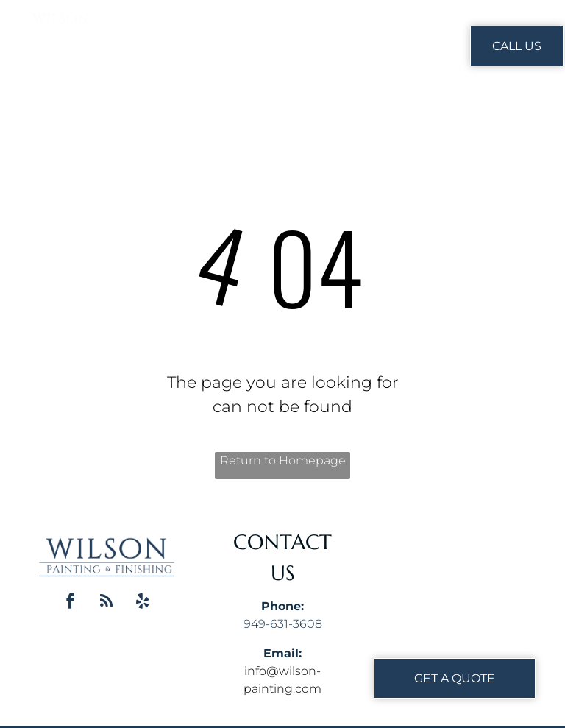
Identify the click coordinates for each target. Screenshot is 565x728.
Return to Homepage (283, 460)
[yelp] (143, 603)
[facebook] (71, 603)
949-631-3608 (283, 624)
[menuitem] (249, 46)
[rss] (107, 603)
